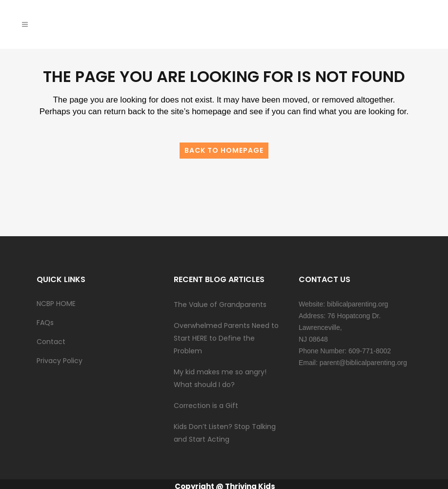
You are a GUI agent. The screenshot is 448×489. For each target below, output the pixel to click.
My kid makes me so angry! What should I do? (221, 378)
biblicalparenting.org (357, 304)
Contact (51, 342)
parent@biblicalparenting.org (363, 363)
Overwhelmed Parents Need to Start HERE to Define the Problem (226, 338)
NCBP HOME (56, 304)
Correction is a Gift (206, 406)
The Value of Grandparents (220, 305)
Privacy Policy (60, 361)
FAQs (45, 323)
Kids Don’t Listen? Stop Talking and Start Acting (225, 433)
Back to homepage (224, 150)
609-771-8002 (370, 351)
